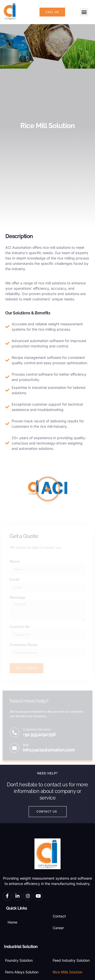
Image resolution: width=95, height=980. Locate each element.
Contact (59, 916)
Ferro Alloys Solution (22, 972)
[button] (84, 12)
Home (12, 922)
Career (58, 928)
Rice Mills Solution (68, 972)
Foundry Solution (19, 960)
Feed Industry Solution (71, 960)
